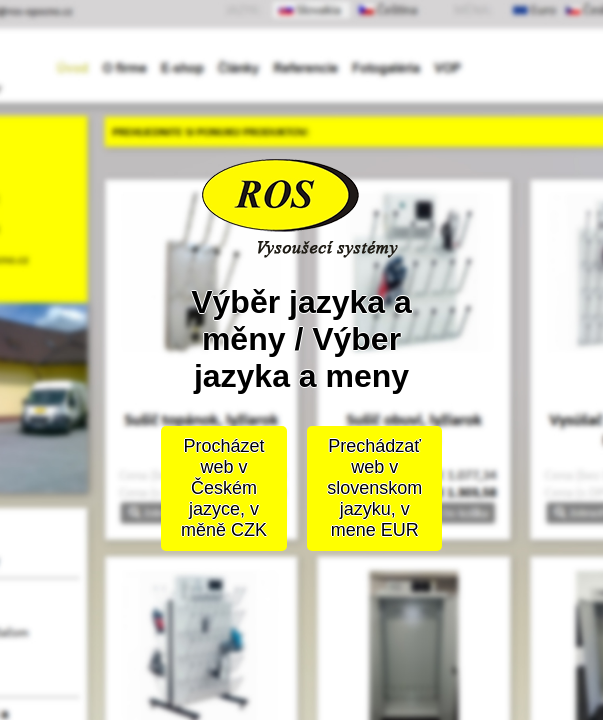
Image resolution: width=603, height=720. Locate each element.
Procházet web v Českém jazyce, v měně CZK (224, 488)
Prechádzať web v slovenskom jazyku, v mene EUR (374, 488)
